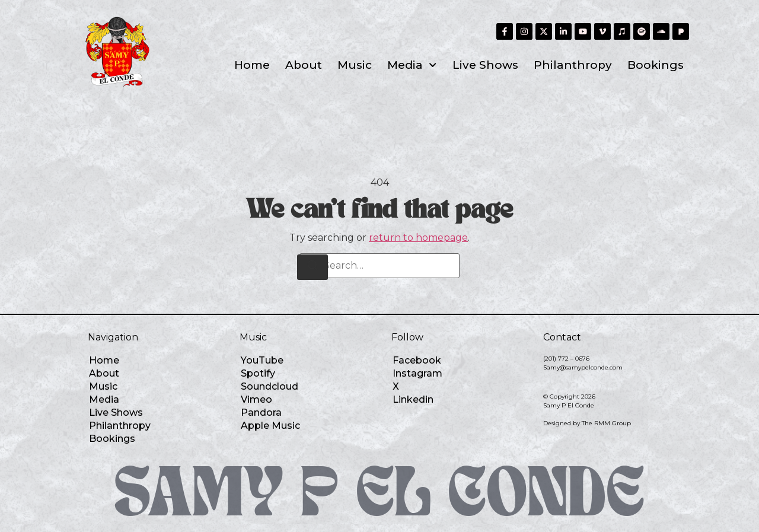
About (304, 65)
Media (412, 65)
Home (252, 65)
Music (355, 65)
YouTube (262, 360)
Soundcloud (270, 386)
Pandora (261, 412)
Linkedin (413, 399)
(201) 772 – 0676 (566, 359)
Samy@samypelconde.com (583, 367)
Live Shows (485, 65)
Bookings (656, 65)
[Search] (312, 267)
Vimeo (256, 399)
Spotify (258, 373)
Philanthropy (573, 65)
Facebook (417, 360)
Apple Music (270, 426)
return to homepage (418, 238)
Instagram (417, 373)
